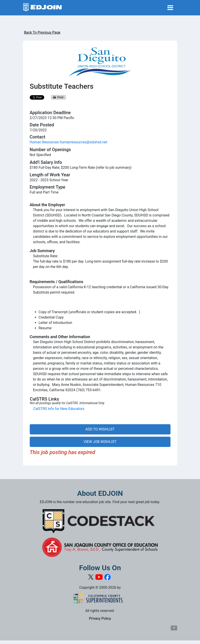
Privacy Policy (100, 618)
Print (58, 97)
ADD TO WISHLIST (100, 429)
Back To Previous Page (42, 32)
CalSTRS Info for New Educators (59, 409)
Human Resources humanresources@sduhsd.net (69, 142)
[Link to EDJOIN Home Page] (43, 8)
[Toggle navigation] (170, 8)
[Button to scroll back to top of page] (174, 628)
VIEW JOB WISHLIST (100, 442)
